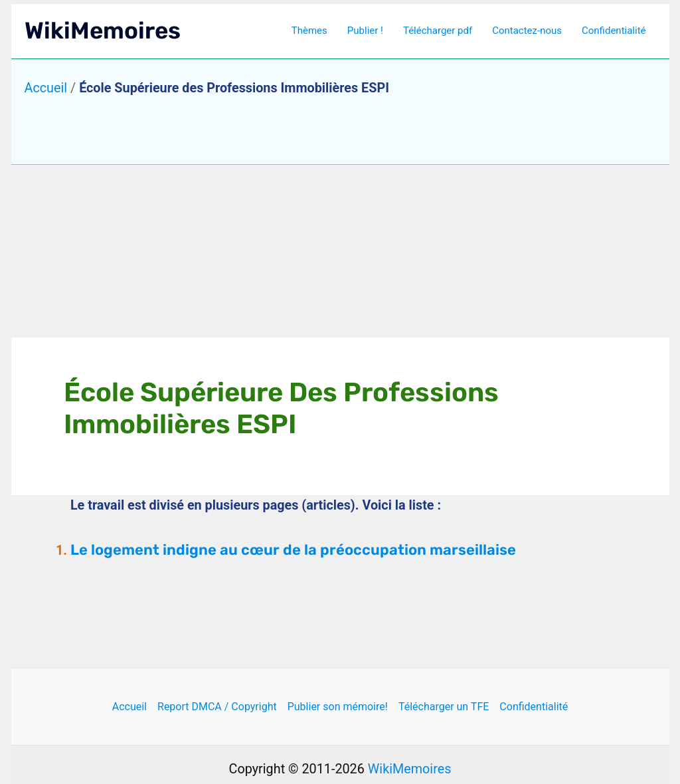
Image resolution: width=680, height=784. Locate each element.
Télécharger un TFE (444, 707)
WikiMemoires (103, 31)
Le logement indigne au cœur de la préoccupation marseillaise (293, 550)
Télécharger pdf (438, 31)
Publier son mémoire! (338, 707)
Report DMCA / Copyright (217, 707)
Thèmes (309, 31)
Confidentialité (614, 31)
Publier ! (365, 31)
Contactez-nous (527, 31)
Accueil (46, 88)
